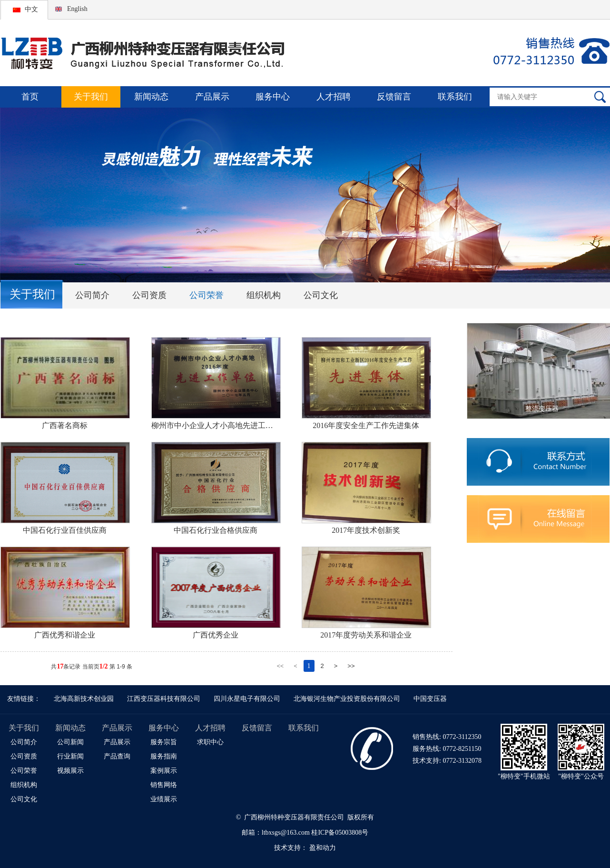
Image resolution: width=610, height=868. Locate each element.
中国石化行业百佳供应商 (65, 530)
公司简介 (92, 295)
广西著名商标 (65, 425)
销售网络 (164, 785)
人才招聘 (334, 97)
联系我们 (455, 97)
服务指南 (164, 756)
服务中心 (273, 97)
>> (351, 666)
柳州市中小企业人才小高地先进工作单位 (216, 425)
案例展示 (164, 771)
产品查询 (117, 756)
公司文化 (321, 295)
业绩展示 (164, 799)
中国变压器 (430, 699)
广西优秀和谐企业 (65, 635)
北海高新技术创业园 (84, 699)
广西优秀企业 (216, 635)
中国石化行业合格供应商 (216, 530)
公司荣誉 (207, 295)
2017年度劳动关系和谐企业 (366, 635)
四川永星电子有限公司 (247, 699)
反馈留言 (394, 97)
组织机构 (264, 295)
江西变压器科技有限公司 (164, 699)
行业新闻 (70, 756)
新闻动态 (151, 97)
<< (280, 666)
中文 (31, 9)
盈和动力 (323, 848)
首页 (30, 97)
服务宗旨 (164, 742)
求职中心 (210, 742)
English (77, 9)
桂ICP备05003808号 (340, 833)
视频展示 (70, 771)
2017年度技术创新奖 (366, 530)
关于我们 (91, 97)
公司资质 (149, 295)
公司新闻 (70, 742)
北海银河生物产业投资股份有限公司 (347, 699)
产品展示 (212, 97)
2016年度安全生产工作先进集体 (366, 425)
